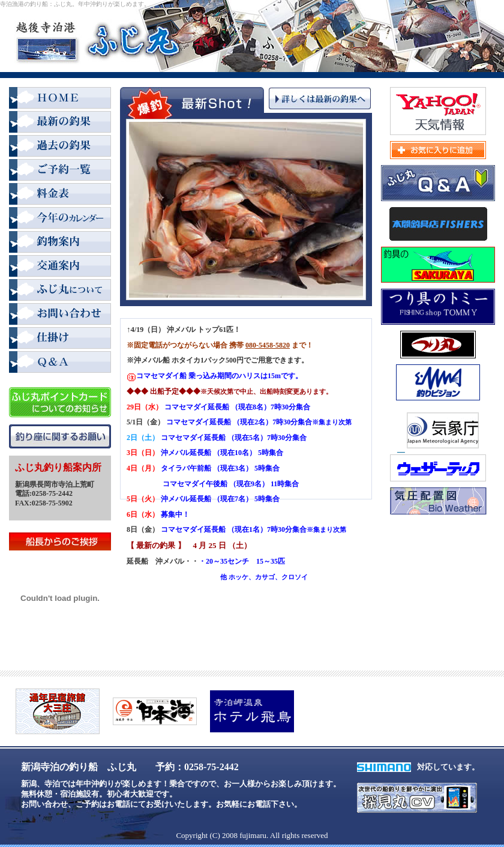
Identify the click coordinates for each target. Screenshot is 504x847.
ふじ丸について (60, 291)
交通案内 (60, 267)
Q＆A (60, 363)
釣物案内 (60, 243)
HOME (60, 99)
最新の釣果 (60, 123)
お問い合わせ (60, 315)
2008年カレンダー (60, 219)
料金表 (60, 195)
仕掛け (60, 339)
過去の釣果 (60, 147)
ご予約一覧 (60, 171)
